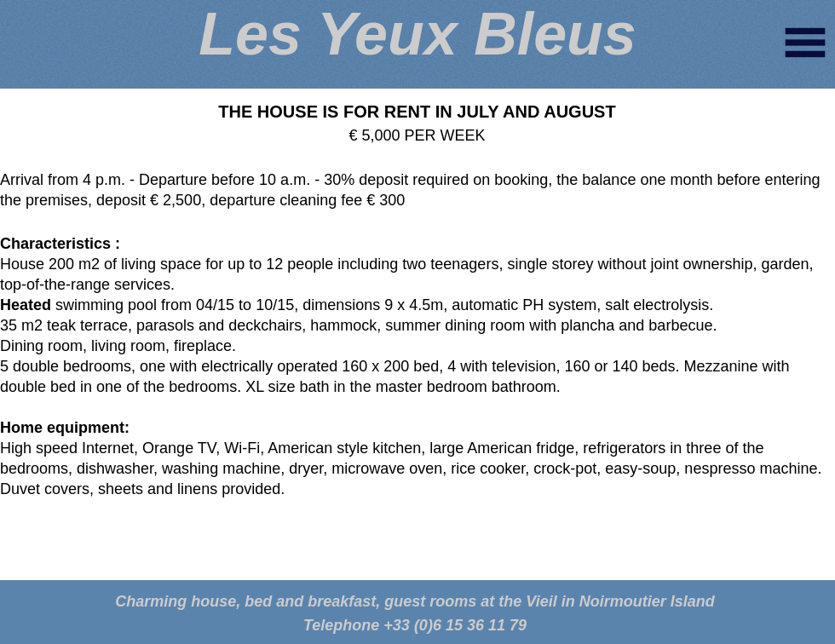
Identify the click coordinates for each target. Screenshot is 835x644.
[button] (805, 43)
